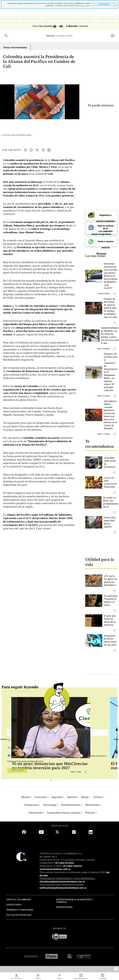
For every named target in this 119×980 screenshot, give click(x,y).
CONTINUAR (104, 4)
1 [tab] (52, 781)
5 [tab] (67, 781)
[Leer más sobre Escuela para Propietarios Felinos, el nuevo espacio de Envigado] (111, 601)
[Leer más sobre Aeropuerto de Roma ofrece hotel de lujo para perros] (111, 640)
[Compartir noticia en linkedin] (49, 150)
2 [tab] (56, 781)
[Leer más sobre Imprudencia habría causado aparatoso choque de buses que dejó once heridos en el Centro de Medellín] (111, 415)
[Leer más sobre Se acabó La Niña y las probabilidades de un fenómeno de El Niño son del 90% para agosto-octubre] (111, 502)
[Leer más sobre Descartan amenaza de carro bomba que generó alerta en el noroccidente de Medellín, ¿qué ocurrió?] (111, 276)
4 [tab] (63, 781)
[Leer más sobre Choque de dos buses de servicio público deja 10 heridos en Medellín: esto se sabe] (111, 308)
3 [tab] (59, 781)
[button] (114, 294)
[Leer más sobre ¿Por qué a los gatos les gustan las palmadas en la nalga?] (111, 581)
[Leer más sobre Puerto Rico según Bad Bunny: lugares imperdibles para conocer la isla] (111, 522)
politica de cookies (83, 6)
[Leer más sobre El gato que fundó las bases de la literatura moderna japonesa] (111, 621)
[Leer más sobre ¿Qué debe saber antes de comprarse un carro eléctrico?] (111, 463)
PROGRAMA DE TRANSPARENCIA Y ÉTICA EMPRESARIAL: (67, 878)
